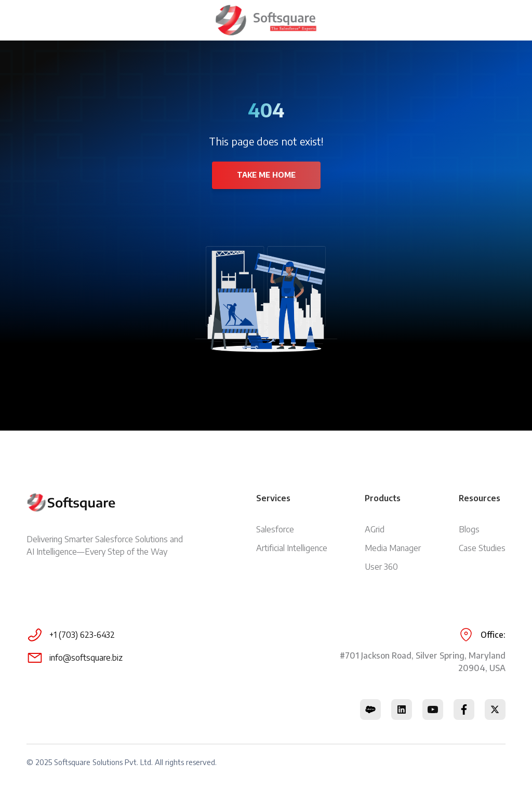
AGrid (375, 529)
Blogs (469, 529)
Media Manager (393, 548)
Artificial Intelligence (292, 548)
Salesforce (275, 529)
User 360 (381, 567)
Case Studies (482, 548)
